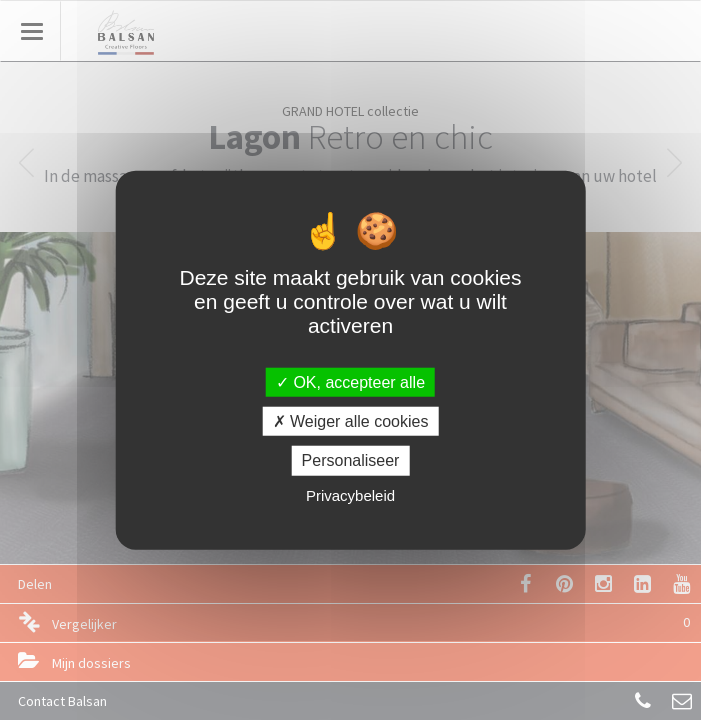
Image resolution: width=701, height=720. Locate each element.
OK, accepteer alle (350, 382)
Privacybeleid (350, 494)
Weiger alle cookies (351, 421)
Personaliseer (351, 460)
